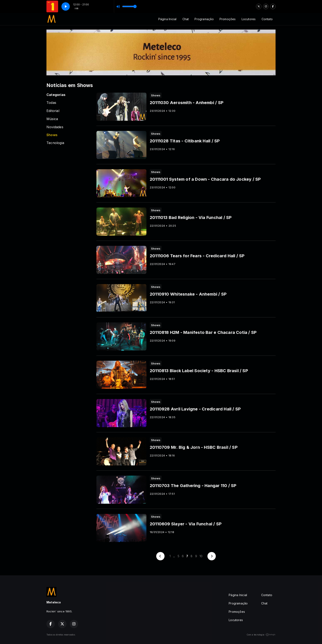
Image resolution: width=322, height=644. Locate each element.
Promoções (228, 19)
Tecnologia (55, 143)
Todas (51, 103)
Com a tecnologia (261, 635)
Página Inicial (167, 19)
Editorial (53, 111)
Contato (267, 19)
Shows (52, 135)
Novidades (55, 127)
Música (52, 119)
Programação (204, 19)
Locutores (249, 19)
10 (201, 556)
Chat (186, 19)
